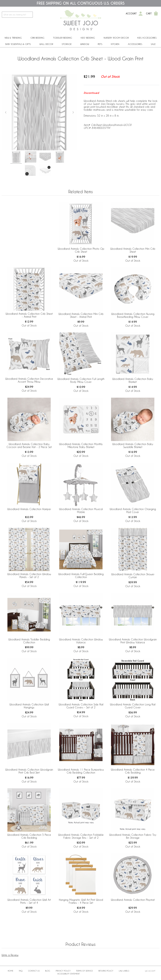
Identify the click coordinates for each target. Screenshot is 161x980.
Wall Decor (46, 44)
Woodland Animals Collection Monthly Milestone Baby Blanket (81, 445)
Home (11, 971)
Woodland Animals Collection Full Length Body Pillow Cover (81, 380)
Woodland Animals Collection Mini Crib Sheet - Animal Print (81, 315)
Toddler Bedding (63, 38)
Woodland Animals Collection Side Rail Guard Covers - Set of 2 (81, 706)
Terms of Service (84, 971)
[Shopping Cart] (156, 14)
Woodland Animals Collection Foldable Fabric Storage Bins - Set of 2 (81, 836)
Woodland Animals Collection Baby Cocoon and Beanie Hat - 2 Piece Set (29, 445)
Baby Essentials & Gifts (18, 44)
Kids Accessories (147, 38)
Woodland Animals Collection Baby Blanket (133, 380)
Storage (67, 44)
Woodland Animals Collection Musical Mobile (81, 511)
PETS (100, 44)
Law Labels (124, 971)
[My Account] (141, 14)
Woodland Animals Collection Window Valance (81, 641)
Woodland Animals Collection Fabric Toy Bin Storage (133, 836)
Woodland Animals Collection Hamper (29, 509)
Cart (149, 14)
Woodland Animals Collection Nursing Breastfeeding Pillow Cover (133, 315)
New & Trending (13, 38)
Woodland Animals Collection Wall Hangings (29, 706)
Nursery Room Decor (116, 38)
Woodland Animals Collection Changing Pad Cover (133, 511)
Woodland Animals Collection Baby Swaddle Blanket (133, 445)
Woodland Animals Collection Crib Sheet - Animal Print (29, 315)
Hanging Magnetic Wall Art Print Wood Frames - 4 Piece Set (81, 901)
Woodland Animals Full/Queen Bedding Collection (81, 576)
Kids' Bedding (88, 38)
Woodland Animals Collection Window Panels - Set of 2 (29, 576)
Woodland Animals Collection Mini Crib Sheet (133, 250)
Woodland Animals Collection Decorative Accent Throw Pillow (29, 380)
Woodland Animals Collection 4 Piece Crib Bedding (133, 771)
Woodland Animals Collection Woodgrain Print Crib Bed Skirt (29, 771)
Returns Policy (106, 971)
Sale (153, 44)
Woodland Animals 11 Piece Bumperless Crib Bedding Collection (81, 771)
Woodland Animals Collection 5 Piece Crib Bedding (29, 836)
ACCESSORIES (135, 44)
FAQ (21, 971)
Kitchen (115, 44)
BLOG (48, 971)
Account (131, 14)
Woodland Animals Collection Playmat (133, 900)
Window (85, 44)
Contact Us (34, 971)
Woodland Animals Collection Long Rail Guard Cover (133, 706)
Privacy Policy (63, 971)
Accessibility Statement (69, 974)
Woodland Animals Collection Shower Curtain (133, 576)
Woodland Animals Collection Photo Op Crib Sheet (81, 250)
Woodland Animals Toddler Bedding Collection (29, 641)
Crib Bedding (37, 38)
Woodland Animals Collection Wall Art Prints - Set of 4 (29, 901)
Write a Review (10, 955)
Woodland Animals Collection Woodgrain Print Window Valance (133, 641)
